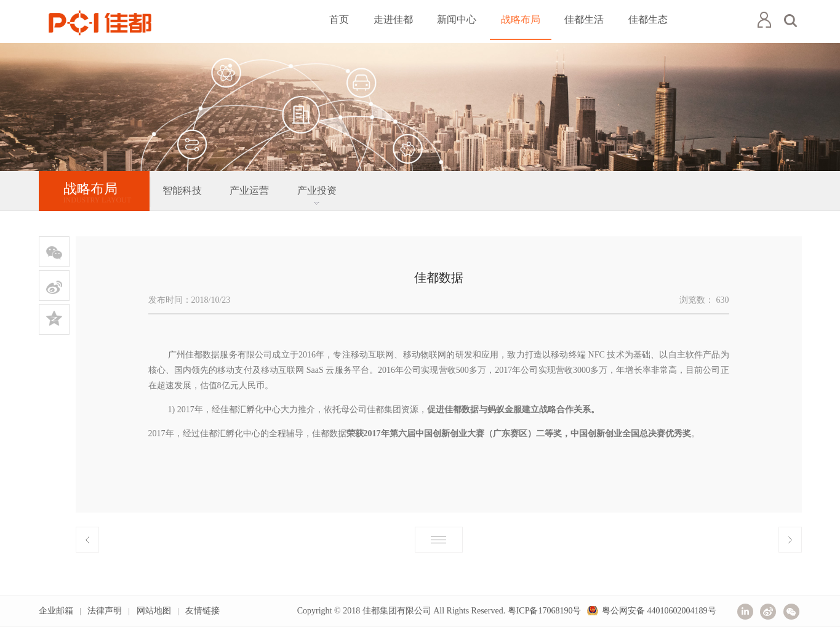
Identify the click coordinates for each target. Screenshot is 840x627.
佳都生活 (584, 19)
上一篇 (87, 540)
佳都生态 (648, 19)
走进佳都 (393, 19)
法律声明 (105, 611)
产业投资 (317, 190)
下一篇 (790, 540)
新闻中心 (457, 19)
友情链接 (202, 611)
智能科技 (182, 190)
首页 (339, 19)
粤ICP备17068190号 (545, 611)
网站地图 (154, 611)
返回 (439, 540)
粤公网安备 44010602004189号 (659, 611)
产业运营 (249, 190)
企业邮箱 (56, 611)
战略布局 (521, 19)
